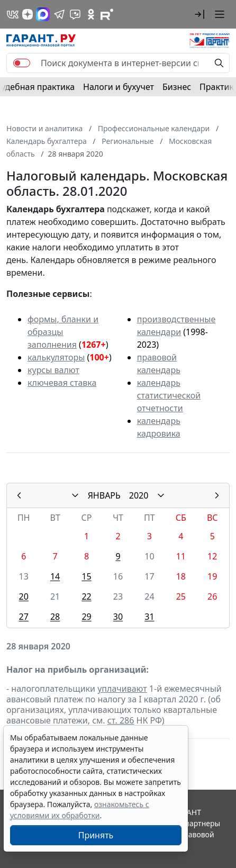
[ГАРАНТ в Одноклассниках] (91, 14)
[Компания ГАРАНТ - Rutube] (107, 14)
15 (86, 576)
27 (24, 617)
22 (86, 596)
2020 (139, 495)
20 (24, 596)
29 (86, 617)
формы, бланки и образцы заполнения (63, 332)
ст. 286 (121, 720)
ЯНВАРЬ (104, 495)
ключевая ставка (62, 383)
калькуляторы (56, 357)
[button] (199, 14)
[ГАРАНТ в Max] (43, 14)
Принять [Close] (96, 835)
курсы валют (53, 370)
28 (55, 617)
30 (118, 617)
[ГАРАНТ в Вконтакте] (13, 14)
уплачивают (122, 689)
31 (149, 617)
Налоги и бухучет (119, 87)
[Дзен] (28, 14)
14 (55, 576)
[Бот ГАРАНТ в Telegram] (75, 14)
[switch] (22, 63)
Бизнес (177, 87)
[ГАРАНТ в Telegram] (59, 14)
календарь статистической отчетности (169, 395)
